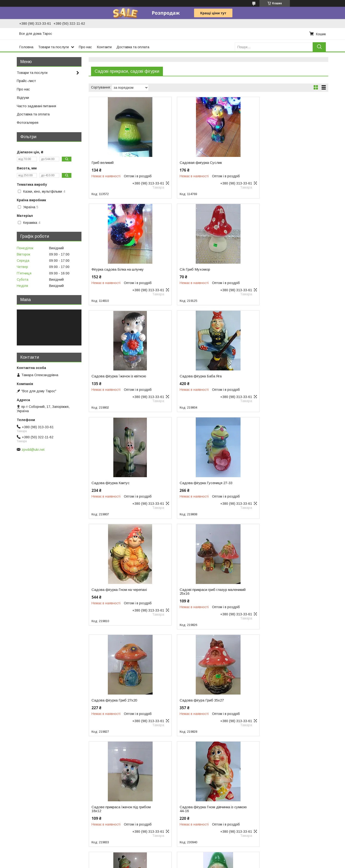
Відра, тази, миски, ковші (25, 787)
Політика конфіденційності (207, 863)
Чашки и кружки (188, 803)
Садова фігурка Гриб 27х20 (196, 483)
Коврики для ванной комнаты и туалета (293, 798)
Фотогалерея (28, 122)
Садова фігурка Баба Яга (275, 269)
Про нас (85, 47)
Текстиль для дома (277, 783)
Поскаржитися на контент (169, 863)
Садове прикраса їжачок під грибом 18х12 (121, 595)
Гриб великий (103, 163)
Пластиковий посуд (20, 792)
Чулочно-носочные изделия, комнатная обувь (298, 824)
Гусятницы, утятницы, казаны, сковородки (210, 793)
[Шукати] (319, 47)
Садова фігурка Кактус (111, 376)
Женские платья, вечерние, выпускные (292, 819)
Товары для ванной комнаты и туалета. (293, 788)
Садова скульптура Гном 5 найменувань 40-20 (114, 706)
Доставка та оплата (133, 47)
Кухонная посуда (190, 783)
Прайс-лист (26, 81)
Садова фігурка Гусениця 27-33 (199, 376)
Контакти (104, 47)
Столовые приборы (191, 778)
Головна (26, 47)
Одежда (268, 814)
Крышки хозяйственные (109, 838)
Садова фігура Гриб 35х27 (276, 483)
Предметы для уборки (279, 778)
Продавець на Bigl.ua (172, 859)
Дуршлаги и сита (104, 783)
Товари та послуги (53, 47)
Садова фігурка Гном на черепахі (282, 376)
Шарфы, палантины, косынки (285, 809)
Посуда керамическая (193, 798)
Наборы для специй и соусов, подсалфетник (126, 798)
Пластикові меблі (18, 802)
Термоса (12, 812)
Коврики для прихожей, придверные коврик (296, 793)
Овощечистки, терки (106, 809)
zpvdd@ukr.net (33, 450)
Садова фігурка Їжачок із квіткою (200, 269)
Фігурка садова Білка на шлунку (281, 163)
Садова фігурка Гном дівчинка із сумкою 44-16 (200, 595)
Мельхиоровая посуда (194, 809)
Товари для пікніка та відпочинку (31, 797)
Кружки (96, 788)
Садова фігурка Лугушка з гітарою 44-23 (283, 595)
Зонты (267, 803)
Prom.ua (195, 855)
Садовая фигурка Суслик (194, 163)
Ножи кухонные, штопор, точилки (116, 803)
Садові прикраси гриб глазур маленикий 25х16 (115, 485)
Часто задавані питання (36, 106)
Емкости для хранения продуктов (117, 822)
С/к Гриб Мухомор (107, 269)
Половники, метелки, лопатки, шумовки (121, 793)
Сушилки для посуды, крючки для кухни (122, 827)
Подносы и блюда (105, 778)
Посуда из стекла (190, 788)
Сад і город (14, 807)
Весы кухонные (102, 832)
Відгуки (23, 98)
